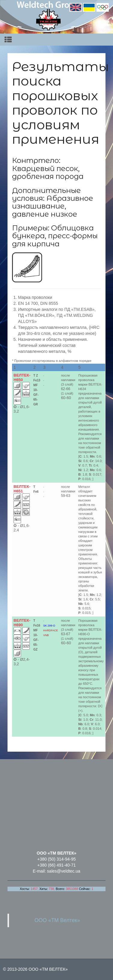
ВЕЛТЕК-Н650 (22, 377)
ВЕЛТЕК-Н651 (22, 489)
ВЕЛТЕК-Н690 (22, 623)
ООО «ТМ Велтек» (57, 920)
